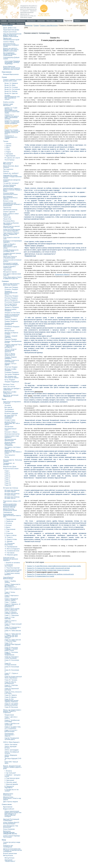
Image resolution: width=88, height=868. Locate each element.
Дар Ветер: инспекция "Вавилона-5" (11, 396)
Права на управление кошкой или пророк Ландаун (12, 316)
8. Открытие (9, 533)
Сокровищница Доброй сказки (11, 58)
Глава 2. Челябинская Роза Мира (12, 721)
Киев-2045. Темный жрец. (11, 762)
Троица (6, 141)
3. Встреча (8, 523)
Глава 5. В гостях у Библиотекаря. (11, 731)
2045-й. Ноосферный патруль (12, 753)
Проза (4, 399)
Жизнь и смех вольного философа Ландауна (11, 284)
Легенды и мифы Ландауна (10, 370)
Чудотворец (7, 270)
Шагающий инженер (10, 210)
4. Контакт (8, 525)
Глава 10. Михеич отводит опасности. (11, 613)
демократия (39, 392)
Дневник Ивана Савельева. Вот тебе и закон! (12, 423)
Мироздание (31, 21)
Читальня (4, 23)
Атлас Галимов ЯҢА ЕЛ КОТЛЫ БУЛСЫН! (11, 823)
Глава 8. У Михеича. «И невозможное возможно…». (12, 605)
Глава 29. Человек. (11, 680)
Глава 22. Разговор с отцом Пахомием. (12, 657)
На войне (8, 405)
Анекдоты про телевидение (8, 846)
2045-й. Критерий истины (10, 747)
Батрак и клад (8, 201)
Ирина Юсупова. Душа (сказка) (11, 167)
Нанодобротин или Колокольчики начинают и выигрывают (12, 204)
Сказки (36, 25)
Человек (60, 21)
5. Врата (7, 527)
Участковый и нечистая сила (11, 238)
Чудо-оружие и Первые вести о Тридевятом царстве (11, 234)
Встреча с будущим (11, 413)
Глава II (7, 473)
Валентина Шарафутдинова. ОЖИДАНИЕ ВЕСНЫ (10, 832)
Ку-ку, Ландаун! (10, 380)
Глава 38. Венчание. (11, 707)
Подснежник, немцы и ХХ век (12, 502)
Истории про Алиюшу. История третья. (12, 498)
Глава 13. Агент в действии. (10, 621)
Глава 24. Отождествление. (11, 664)
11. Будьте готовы (11, 539)
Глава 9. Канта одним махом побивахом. (12, 609)
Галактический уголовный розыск (12, 261)
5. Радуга (8, 152)
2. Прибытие (9, 521)
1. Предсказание (10, 519)
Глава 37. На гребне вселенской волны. (11, 704)
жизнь (30, 396)
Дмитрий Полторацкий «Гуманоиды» (11, 820)
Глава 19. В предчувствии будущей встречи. (13, 644)
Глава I (7, 471)
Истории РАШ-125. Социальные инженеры (11, 417)
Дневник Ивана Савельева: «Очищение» (10, 444)
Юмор (4, 840)
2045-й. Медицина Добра (11, 756)
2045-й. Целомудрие (12, 750)
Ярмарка (77, 21)
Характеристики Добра (11, 30)
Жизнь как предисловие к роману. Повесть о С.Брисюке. (12, 711)
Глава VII (8, 483)
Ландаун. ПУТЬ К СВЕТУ (10, 364)
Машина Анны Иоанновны (8, 794)
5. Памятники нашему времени (12, 574)
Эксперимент (9, 409)
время (33, 133)
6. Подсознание (10, 529)
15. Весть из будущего (12, 549)
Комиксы (8, 329)
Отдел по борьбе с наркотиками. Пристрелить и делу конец (10, 246)
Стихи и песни (7, 804)
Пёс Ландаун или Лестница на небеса (12, 377)
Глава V (7, 479)
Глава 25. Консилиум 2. (12, 667)
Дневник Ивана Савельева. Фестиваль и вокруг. (13, 452)
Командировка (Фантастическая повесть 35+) (12, 516)
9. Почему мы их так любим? (12, 790)
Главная (4, 21)
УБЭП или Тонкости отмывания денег (10, 257)
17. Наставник (9, 553)
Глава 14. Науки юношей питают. (13, 625)
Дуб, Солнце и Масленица (8, 163)
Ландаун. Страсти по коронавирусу (12, 361)
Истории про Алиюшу (11, 488)
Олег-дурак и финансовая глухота (12, 274)
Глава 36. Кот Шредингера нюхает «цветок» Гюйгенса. (12, 701)
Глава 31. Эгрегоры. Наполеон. (11, 686)
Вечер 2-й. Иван (10, 85)
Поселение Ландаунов (12, 302)
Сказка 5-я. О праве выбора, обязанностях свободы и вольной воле (50, 574)
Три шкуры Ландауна (12, 374)
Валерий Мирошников (11, 74)
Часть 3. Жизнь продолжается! (10, 354)
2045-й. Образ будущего (11, 742)
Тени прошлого (10, 455)
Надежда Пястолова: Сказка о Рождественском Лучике (12, 177)
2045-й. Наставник (11, 745)
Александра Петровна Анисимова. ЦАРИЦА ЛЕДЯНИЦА (12, 62)
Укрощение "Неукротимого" (10, 861)
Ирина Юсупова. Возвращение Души (10, 510)
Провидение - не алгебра (9, 464)
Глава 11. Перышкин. (12, 615)
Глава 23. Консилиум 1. (12, 661)
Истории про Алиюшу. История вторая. (12, 494)
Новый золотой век (10, 32)
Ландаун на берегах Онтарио (11, 333)
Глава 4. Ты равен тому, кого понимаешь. (13, 727)
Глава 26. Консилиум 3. (12, 671)
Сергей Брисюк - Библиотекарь (9, 578)
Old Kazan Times (9, 384)
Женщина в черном (10, 272)
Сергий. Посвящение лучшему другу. (12, 739)
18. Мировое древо (11, 555)
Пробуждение (9, 411)
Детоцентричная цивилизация (10, 440)
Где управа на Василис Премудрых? (11, 224)
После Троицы (10, 160)
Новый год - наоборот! (11, 173)
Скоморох (5, 281)
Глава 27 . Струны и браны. (11, 674)
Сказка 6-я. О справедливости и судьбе (41, 576)
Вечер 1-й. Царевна (11, 83)
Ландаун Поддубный (12, 382)
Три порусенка (8, 169)
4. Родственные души (12, 778)
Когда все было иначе (11, 469)
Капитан (6, 171)
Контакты (21, 23)
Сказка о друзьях (9, 212)
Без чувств (8, 407)
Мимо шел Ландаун (11, 287)
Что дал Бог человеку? (11, 183)
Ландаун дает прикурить (9, 324)
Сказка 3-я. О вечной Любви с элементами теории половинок (48, 570)
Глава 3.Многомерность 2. (13, 590)
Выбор (7, 457)
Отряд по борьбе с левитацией (10, 267)
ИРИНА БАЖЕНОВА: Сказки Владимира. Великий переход (10, 506)
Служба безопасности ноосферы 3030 (11, 251)
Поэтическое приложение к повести (9, 735)
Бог (26, 244)
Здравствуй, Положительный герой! (11, 39)
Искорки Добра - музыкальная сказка (10, 194)
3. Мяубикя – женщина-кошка (13, 776)
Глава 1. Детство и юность (11, 718)
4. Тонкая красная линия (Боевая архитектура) (13, 571)
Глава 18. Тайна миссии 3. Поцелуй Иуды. (13, 640)
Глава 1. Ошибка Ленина (10, 582)
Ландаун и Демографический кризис (11, 293)
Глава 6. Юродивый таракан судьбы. (11, 599)
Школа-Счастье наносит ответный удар (12, 227)
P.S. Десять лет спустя (12, 158)
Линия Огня (7, 219)
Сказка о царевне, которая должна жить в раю (12, 80)
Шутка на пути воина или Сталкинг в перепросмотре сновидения (13, 850)
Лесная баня (9, 427)
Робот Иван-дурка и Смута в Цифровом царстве (12, 278)
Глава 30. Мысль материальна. (10, 683)
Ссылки (12, 23)
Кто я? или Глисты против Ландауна (11, 305)
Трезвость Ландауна (12, 307)
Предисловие (9, 715)
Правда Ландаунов (11, 321)
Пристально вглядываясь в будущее (12, 402)
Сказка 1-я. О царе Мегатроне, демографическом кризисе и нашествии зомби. (54, 566)
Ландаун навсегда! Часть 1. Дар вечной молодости (13, 346)
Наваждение (8, 512)
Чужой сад (7, 217)
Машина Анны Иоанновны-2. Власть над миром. (12, 798)
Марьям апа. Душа (10, 467)
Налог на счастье (9, 387)
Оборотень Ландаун (11, 296)
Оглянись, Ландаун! (11, 289)
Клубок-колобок (9, 102)
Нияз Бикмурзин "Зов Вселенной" (11, 826)
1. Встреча (8, 771)
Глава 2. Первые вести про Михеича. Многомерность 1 (12, 586)
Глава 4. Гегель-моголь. (10, 593)
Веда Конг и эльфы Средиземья (10, 392)
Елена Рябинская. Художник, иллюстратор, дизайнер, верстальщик (12, 68)
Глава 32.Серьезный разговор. (12, 689)
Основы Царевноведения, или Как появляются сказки (12, 97)
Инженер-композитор (12, 434)
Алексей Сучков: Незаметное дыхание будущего (11, 559)
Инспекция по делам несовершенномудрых (11, 264)
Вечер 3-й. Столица (11, 87)
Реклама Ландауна (11, 298)
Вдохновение (8, 807)
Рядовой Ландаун (11, 339)
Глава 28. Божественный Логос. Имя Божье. (13, 677)
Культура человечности (17, 21)
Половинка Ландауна (12, 327)
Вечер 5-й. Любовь (11, 91)
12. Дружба (8, 541)
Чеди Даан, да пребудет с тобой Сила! (12, 389)
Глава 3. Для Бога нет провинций (12, 724)
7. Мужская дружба (11, 784)
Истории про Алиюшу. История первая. (12, 491)
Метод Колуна (9, 331)
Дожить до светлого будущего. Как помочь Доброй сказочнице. (11, 50)
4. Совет (7, 150)
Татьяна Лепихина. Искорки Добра (10, 186)
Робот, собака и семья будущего (11, 214)
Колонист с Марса (11, 432)
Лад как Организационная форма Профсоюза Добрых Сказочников (12, 35)
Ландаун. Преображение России (13, 342)
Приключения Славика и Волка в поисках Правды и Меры (12, 190)
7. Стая (7, 531)
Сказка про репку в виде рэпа (12, 843)
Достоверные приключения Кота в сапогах (10, 198)
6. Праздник (9, 154)
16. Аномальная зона (12, 551)
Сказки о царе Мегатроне (49, 25)
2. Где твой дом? (10, 773)
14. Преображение (11, 547)
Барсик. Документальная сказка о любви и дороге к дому (12, 767)
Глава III (7, 475)
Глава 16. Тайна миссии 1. (13, 631)
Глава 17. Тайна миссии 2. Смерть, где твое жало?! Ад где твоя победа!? (13, 636)
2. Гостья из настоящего (9, 565)
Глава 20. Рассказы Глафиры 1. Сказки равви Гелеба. (11, 649)
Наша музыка (7, 72)
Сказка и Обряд (9, 42)
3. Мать (7, 148)
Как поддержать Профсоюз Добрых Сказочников (10, 54)
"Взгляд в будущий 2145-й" (13, 759)
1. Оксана (8, 144)
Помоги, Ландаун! (11, 319)
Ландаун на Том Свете (12, 313)
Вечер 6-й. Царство (11, 93)
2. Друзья (8, 146)
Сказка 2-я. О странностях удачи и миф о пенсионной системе (48, 568)
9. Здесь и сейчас (11, 535)
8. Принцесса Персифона (9, 787)
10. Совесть (9, 537)
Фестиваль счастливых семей (13, 448)
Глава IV (7, 477)
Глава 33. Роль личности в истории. (13, 693)
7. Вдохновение (10, 156)
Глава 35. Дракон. (11, 697)
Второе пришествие (10, 853)
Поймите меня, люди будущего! (12, 437)
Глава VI (7, 481)
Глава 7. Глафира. (11, 602)
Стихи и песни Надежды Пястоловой (12, 836)
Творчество (68, 21)
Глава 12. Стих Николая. (10, 618)
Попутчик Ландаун (11, 367)
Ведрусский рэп (9, 809)
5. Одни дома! (9, 780)
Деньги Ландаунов (11, 300)
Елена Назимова (9, 829)
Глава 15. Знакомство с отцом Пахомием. (13, 628)
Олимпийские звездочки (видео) (12, 181)
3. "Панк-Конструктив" (12, 568)
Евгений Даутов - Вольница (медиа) (13, 461)
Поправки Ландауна (12, 372)
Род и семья (51, 21)
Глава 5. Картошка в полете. (12, 596)
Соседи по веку (10, 420)
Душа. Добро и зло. (10, 28)
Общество (41, 21)
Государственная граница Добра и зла (12, 254)
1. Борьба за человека (12, 563)
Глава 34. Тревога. (11, 695)
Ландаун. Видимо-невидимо (11, 358)
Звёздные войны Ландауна (10, 310)
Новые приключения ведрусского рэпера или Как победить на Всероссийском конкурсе (13, 814)
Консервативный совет (10, 429)
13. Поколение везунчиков (10, 544)
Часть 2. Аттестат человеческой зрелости (11, 350)
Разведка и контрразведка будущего (13, 241)
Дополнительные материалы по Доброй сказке (11, 45)
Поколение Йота (9, 221)
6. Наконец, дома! (11, 782)
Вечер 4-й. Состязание (12, 89)
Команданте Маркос (62, 274)
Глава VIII (8, 485)
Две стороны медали (10, 802)
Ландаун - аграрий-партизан (11, 337)
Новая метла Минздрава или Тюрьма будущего (12, 230)
